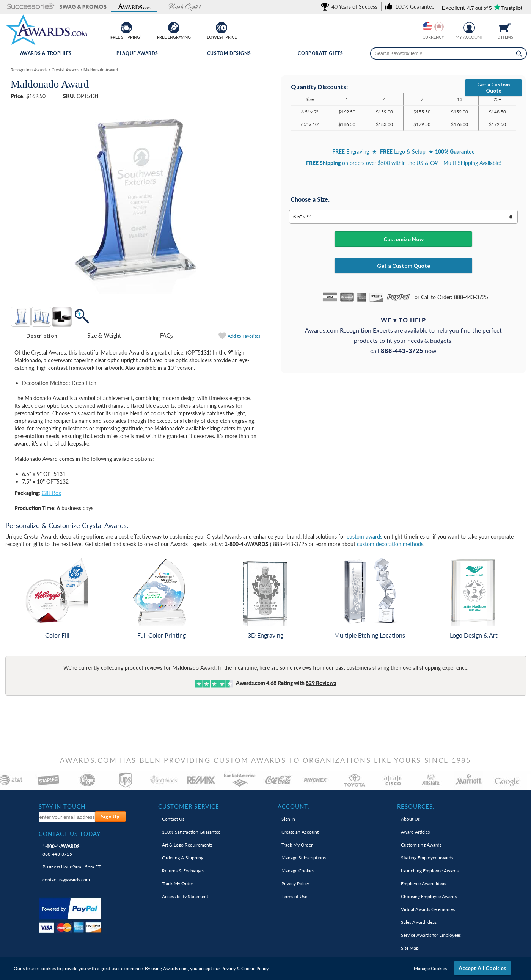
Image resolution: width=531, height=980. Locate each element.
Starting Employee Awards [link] (427, 858)
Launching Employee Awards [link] (430, 871)
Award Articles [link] (415, 832)
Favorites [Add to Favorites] (244, 336)
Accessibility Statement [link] (185, 896)
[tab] (42, 336)
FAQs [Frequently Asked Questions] (167, 335)
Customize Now (404, 239)
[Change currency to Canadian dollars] (439, 27)
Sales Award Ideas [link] (419, 922)
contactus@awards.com (66, 880)
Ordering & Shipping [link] (183, 858)
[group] (433, 27)
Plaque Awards (137, 53)
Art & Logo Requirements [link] (187, 845)
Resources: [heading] (416, 806)
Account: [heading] (294, 806)
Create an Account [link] (300, 832)
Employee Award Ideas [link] (423, 883)
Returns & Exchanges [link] (183, 871)
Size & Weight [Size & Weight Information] (104, 335)
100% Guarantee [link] (191, 832)
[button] (31, 7)
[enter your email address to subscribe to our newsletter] (67, 817)
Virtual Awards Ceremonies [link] (428, 909)
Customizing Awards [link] (421, 845)
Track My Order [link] (178, 883)
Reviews (321, 683)
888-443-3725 (61, 850)
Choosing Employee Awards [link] (429, 896)
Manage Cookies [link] (298, 871)
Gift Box (51, 493)
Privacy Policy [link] (295, 883)
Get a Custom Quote (493, 88)
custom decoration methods (390, 544)
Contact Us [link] (173, 819)
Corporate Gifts (320, 53)
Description (42, 335)
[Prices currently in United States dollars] (427, 27)
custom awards (364, 536)
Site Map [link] (410, 948)
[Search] (519, 53)
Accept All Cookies (482, 968)
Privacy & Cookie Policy (245, 968)
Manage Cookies (430, 968)
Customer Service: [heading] (190, 806)
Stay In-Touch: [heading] (63, 806)
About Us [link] (410, 819)
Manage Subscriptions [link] (304, 858)
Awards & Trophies (46, 53)
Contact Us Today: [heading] (70, 834)
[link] (350, 7)
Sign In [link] (288, 819)
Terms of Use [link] (294, 896)
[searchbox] (449, 53)
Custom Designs (229, 53)
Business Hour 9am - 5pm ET (71, 867)
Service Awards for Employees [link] (431, 935)
